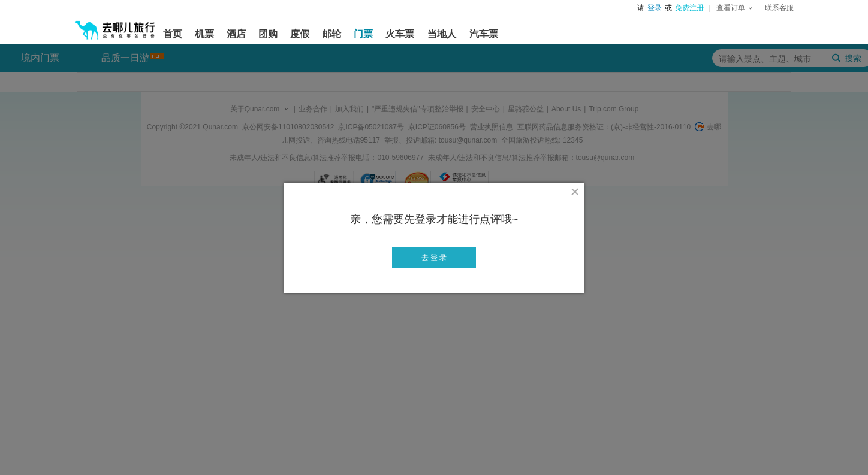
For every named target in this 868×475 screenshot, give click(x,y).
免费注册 (689, 8)
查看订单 (734, 8)
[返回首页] (115, 25)
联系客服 (779, 8)
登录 (655, 8)
